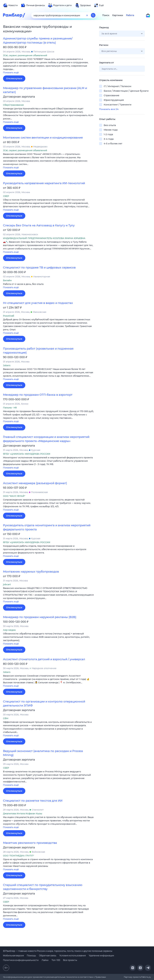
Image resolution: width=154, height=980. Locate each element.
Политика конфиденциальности (21, 960)
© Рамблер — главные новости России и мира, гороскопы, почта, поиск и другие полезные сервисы (58, 951)
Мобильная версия (13, 955)
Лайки (45, 960)
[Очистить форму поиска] (87, 15)
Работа (130, 15)
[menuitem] (10, 5)
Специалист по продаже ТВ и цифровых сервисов (39, 268)
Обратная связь (48, 955)
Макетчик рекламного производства (30, 843)
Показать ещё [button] (11, 73)
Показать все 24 (109, 109)
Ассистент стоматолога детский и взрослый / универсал (44, 659)
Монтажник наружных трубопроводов (31, 572)
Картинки (118, 15)
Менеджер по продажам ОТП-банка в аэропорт (38, 395)
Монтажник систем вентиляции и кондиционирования (43, 138)
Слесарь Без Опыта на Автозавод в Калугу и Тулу (39, 225)
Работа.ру (146, 977)
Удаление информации (101, 955)
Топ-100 (56, 960)
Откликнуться (14, 78)
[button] (49, 66)
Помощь (31, 955)
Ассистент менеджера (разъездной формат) (35, 483)
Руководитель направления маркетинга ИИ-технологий (44, 183)
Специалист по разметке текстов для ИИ (33, 801)
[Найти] (93, 15)
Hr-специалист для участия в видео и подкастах (38, 303)
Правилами (101, 977)
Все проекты (70, 960)
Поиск (106, 15)
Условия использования (73, 955)
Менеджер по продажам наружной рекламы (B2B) (40, 617)
